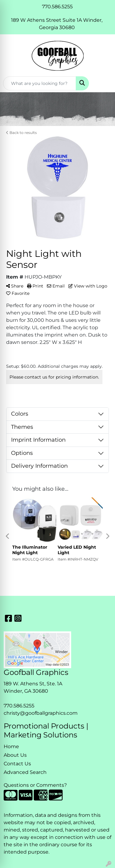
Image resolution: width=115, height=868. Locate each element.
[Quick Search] (40, 83)
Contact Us (17, 764)
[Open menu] (103, 83)
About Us (15, 755)
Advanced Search (25, 772)
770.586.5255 (19, 706)
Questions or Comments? (35, 785)
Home (11, 746)
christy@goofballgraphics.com (41, 713)
